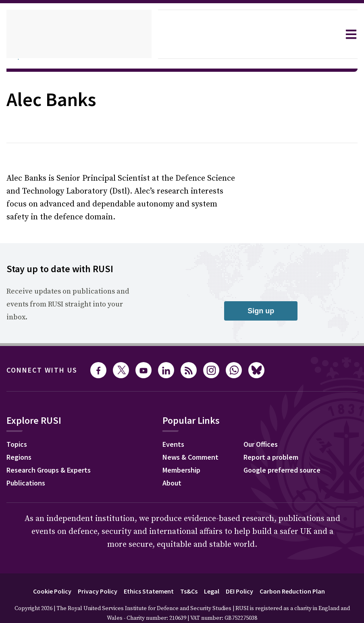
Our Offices (268, 432)
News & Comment (198, 445)
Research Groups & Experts (55, 458)
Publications (28, 471)
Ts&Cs (188, 578)
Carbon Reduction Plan (301, 578)
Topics (18, 432)
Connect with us (47, 357)
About (177, 471)
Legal (213, 578)
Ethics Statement (146, 578)
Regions (21, 445)
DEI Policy (243, 578)
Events (179, 432)
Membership (188, 458)
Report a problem (278, 445)
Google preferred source (290, 458)
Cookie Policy (42, 578)
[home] (79, 34)
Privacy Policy (91, 578)
